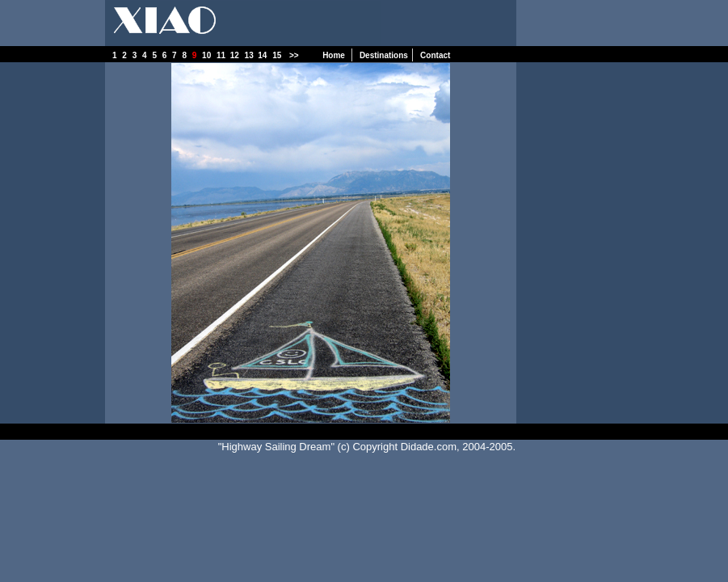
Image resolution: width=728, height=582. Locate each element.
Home (335, 55)
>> (296, 55)
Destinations (384, 55)
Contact (435, 55)
